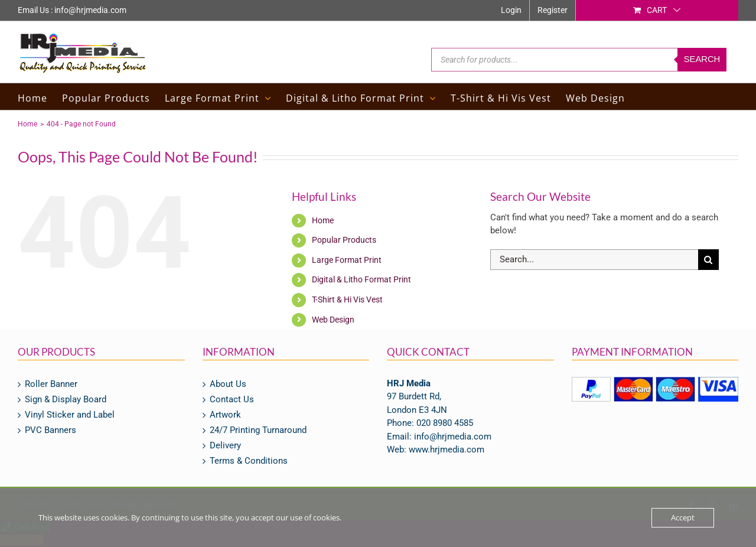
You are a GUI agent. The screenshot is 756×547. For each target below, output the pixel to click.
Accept (683, 517)
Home (323, 220)
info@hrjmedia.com (453, 437)
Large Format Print (347, 260)
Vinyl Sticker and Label (70, 415)
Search (702, 59)
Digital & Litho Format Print (361, 279)
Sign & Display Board (66, 400)
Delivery (225, 446)
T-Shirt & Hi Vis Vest (347, 299)
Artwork (225, 415)
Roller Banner (51, 384)
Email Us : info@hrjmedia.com (72, 10)
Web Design (333, 320)
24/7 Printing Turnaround (258, 430)
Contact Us (232, 400)
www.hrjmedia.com (447, 450)
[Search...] (594, 260)
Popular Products (344, 240)
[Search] (708, 260)
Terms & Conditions (249, 461)
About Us (228, 384)
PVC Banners (50, 430)
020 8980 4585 (445, 423)
